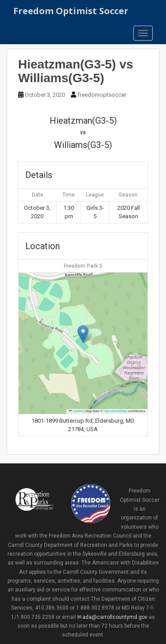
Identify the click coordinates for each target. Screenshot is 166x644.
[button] (83, 334)
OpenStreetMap (115, 411)
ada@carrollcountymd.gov (115, 617)
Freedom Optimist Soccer (71, 11)
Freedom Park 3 (83, 266)
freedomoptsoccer (102, 95)
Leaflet (76, 411)
